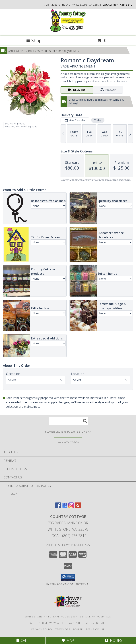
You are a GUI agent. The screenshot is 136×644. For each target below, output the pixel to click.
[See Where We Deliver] (68, 442)
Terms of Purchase (69, 629)
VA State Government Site (87, 623)
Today (98, 120)
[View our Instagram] (71, 507)
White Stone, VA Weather (48, 623)
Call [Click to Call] (23, 640)
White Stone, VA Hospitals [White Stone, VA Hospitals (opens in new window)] (92, 617)
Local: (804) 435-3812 (68, 536)
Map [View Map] (68, 640)
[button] (68, 577)
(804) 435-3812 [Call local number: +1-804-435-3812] (122, 5)
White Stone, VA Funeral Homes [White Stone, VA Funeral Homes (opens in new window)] (47, 617)
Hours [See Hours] (113, 640)
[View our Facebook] (58, 507)
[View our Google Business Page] (65, 507)
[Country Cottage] (68, 31)
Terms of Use (95, 629)
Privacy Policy (42, 629)
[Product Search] (69, 421)
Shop (34, 40)
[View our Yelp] (78, 507)
